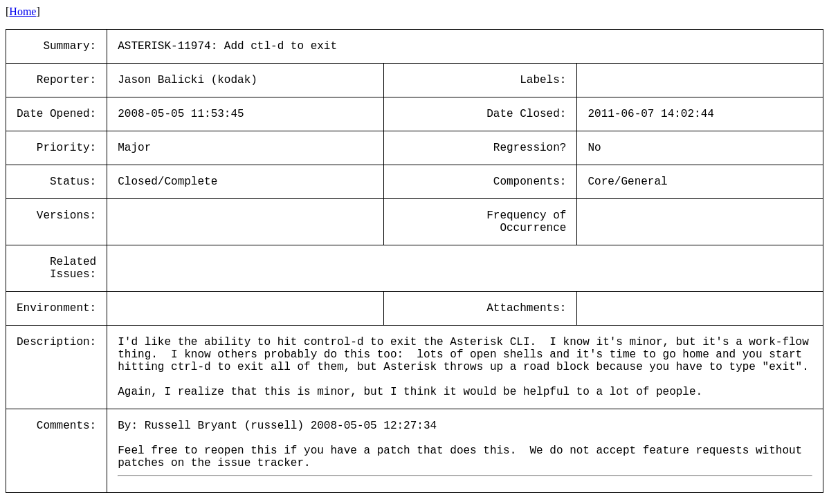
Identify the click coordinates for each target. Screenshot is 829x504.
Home (22, 11)
